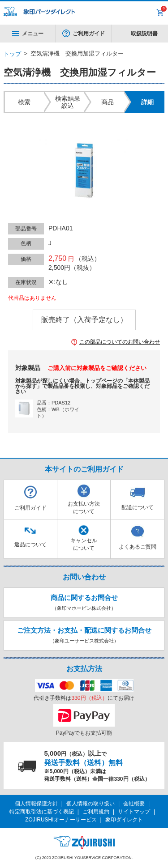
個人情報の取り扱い (90, 804)
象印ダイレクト (124, 820)
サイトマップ (134, 812)
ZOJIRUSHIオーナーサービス (61, 820)
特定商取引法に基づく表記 (42, 812)
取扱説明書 (144, 34)
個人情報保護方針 (36, 804)
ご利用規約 (96, 812)
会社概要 (134, 804)
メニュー (28, 34)
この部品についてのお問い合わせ (120, 342)
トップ (12, 54)
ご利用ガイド (89, 34)
